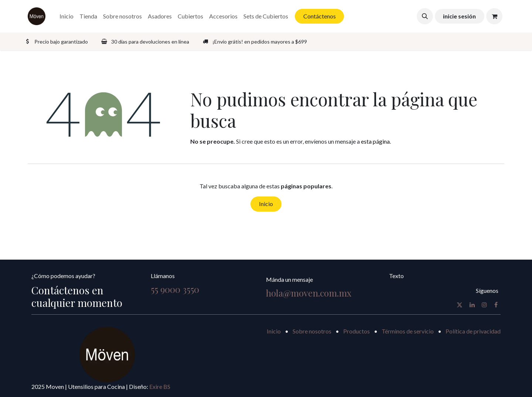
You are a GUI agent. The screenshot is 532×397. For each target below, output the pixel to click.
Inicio (266, 204)
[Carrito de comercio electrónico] (494, 16)
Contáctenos (320, 16)
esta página (375, 141)
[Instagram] (484, 305)
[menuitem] (66, 16)
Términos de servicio (408, 331)
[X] (460, 305)
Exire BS (160, 386)
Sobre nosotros (312, 331)
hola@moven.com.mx (309, 293)
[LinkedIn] (472, 305)
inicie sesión (459, 16)
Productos (357, 331)
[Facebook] (496, 305)
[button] (425, 16)
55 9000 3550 (175, 289)
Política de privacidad (473, 331)
